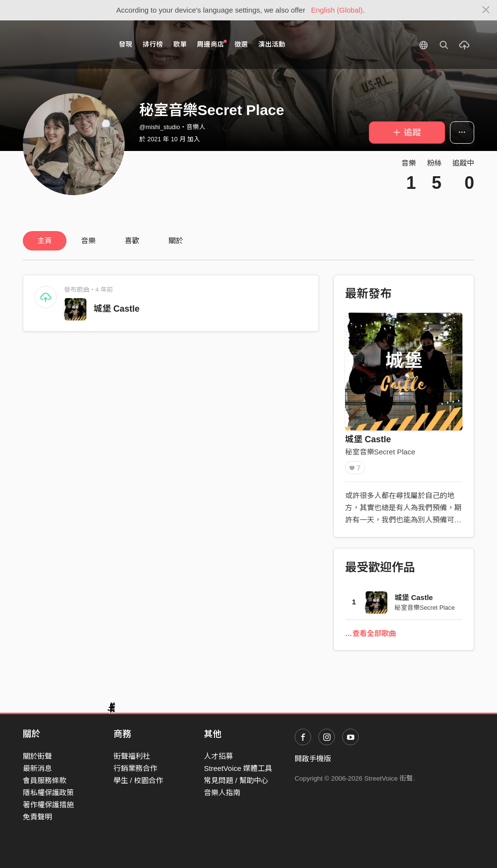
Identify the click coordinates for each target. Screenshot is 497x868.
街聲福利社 (132, 756)
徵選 (241, 44)
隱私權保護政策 (48, 793)
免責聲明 (37, 817)
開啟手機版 (313, 759)
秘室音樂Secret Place (380, 452)
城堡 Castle (117, 309)
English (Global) (337, 10)
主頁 (45, 241)
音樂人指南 (222, 793)
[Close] (486, 10)
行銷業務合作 (135, 768)
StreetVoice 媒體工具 (238, 768)
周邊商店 (212, 44)
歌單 (180, 44)
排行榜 (153, 44)
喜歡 (132, 241)
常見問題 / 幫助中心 (236, 780)
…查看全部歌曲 (371, 633)
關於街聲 (37, 756)
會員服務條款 (45, 780)
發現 (126, 44)
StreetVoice (63, 45)
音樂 (88, 241)
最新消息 (37, 768)
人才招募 (218, 756)
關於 (176, 241)
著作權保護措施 (48, 805)
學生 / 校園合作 (139, 780)
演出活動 (272, 44)
